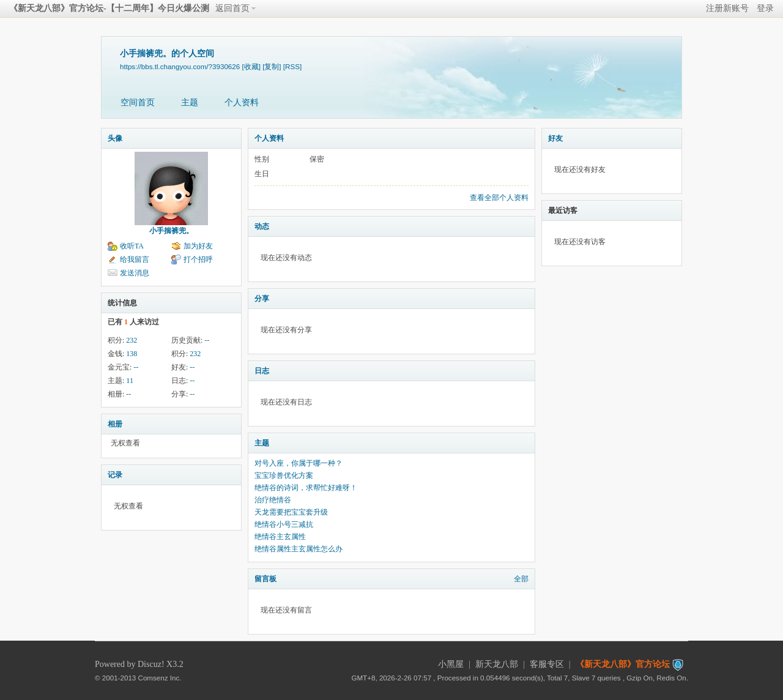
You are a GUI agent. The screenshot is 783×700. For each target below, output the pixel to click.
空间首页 (138, 102)
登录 (765, 8)
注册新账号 (727, 8)
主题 (190, 102)
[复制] (272, 66)
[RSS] (292, 66)
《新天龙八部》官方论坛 (623, 664)
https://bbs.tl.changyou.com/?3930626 (180, 66)
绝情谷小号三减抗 (284, 524)
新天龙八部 (497, 664)
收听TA (132, 246)
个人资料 (242, 102)
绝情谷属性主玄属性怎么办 (299, 549)
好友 (555, 138)
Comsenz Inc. (160, 678)
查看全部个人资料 (499, 198)
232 (132, 340)
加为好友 (198, 246)
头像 (115, 138)
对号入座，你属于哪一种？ (299, 463)
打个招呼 (198, 259)
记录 (115, 475)
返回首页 (232, 8)
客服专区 (547, 664)
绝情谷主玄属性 (280, 537)
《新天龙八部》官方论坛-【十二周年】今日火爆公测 (109, 8)
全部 (521, 579)
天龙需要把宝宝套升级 (291, 512)
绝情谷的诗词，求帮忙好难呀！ (306, 488)
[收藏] (251, 66)
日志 (262, 371)
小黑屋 (451, 664)
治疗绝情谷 (273, 500)
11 (130, 381)
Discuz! (151, 664)
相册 (115, 424)
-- (207, 340)
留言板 (265, 579)
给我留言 (135, 259)
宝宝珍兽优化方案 (284, 475)
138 (132, 354)
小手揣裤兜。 (171, 231)
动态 (262, 226)
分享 (262, 299)
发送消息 (135, 273)
